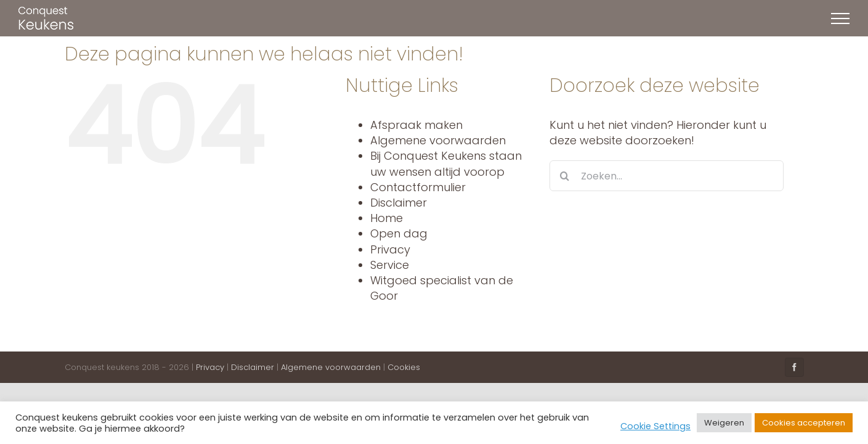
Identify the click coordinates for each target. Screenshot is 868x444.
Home (387, 218)
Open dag (399, 233)
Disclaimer (399, 203)
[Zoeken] (565, 176)
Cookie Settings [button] (655, 426)
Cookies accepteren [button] (804, 423)
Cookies (404, 367)
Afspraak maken (416, 125)
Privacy (390, 249)
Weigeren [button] (724, 423)
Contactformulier (418, 187)
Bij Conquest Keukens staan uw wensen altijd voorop (446, 163)
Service (390, 265)
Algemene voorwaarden (438, 140)
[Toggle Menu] (840, 18)
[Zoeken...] (667, 176)
